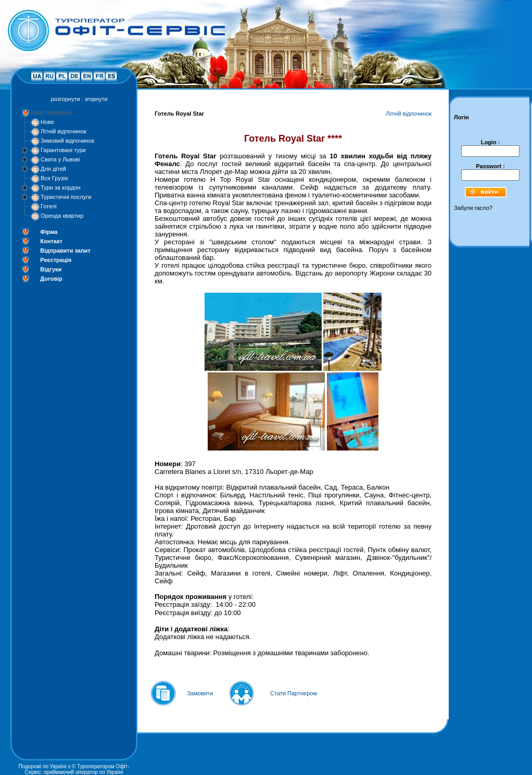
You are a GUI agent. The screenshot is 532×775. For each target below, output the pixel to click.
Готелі (49, 206)
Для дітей (53, 169)
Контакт (51, 241)
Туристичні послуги (66, 197)
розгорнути (66, 99)
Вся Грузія (54, 178)
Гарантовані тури (63, 150)
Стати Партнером (294, 693)
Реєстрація (56, 260)
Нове (47, 122)
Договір (51, 279)
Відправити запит (65, 251)
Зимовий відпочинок (67, 141)
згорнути (96, 99)
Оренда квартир (62, 216)
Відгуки (51, 269)
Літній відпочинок (64, 131)
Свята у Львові (60, 159)
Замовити (200, 693)
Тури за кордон (61, 187)
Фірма (49, 232)
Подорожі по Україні (42, 766)
